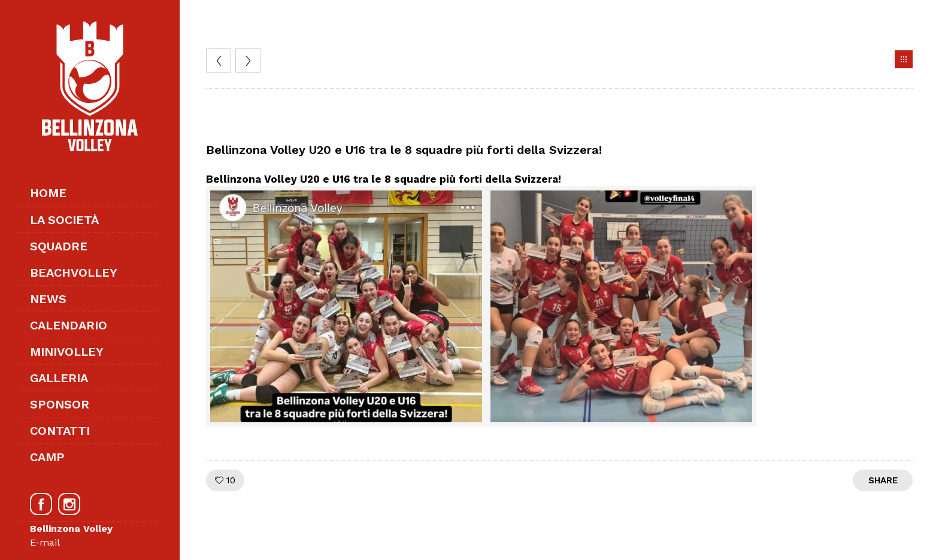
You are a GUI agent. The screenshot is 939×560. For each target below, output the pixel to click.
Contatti (60, 431)
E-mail (45, 542)
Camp (47, 457)
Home (48, 193)
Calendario (69, 325)
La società (64, 220)
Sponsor (60, 404)
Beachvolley (74, 273)
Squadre (59, 246)
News (48, 299)
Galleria (59, 378)
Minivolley (67, 352)
